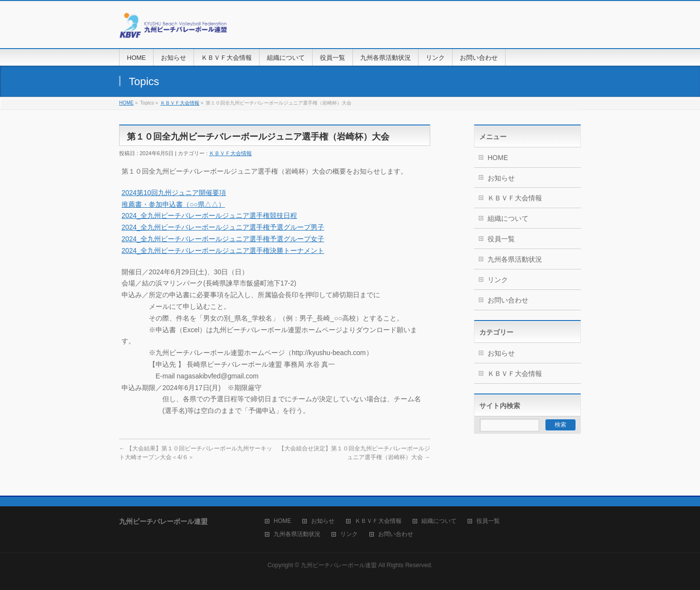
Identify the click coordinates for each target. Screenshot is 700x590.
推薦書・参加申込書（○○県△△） (173, 204)
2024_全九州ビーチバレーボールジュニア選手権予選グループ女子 (223, 239)
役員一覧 (501, 239)
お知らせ (501, 178)
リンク (498, 280)
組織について (508, 218)
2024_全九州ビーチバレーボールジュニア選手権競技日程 (209, 215)
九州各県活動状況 (515, 259)
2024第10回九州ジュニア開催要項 (174, 193)
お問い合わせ (508, 300)
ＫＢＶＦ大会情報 (180, 103)
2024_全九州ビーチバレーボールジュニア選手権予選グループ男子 (223, 227)
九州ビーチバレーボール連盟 (339, 565)
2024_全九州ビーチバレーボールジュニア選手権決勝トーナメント (223, 250)
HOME (126, 103)
